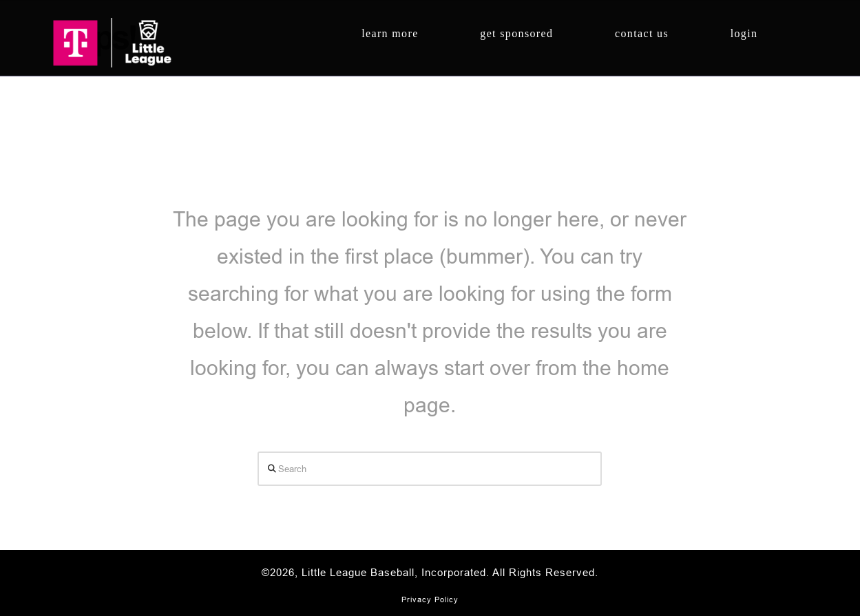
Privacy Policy (430, 599)
